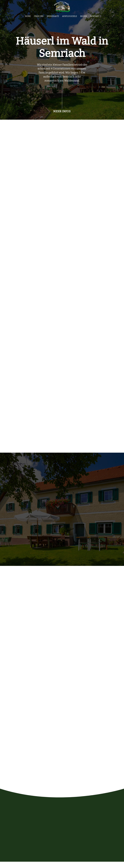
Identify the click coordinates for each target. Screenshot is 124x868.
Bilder (84, 17)
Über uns (39, 17)
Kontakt (95, 17)
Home (28, 17)
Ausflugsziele (70, 17)
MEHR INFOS (62, 112)
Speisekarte (53, 17)
